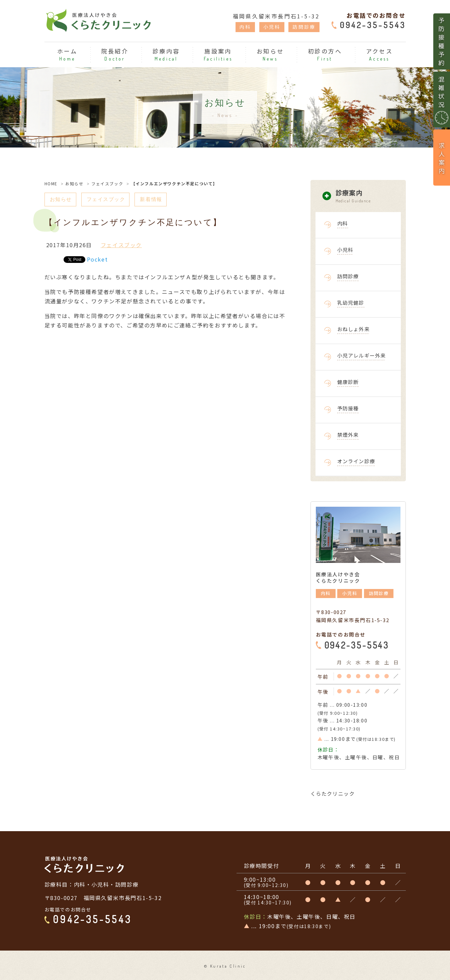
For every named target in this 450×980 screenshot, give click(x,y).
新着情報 (156, 200)
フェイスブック (107, 183)
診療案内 (371, 196)
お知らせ (74, 183)
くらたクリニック (333, 794)
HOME (51, 183)
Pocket (98, 260)
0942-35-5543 (373, 25)
